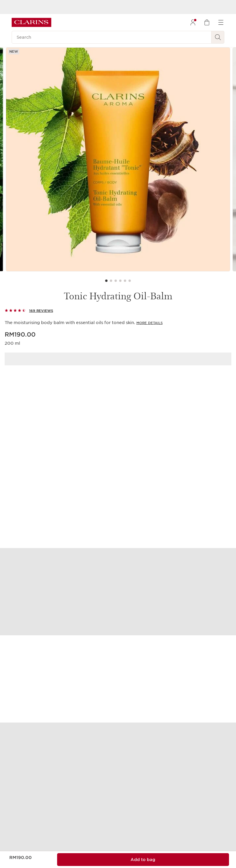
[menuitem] (193, 22)
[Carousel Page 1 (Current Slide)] (106, 281)
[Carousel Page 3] (116, 281)
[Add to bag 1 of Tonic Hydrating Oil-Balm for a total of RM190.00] (143, 860)
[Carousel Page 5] (125, 281)
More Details (149, 323)
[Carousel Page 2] (111, 281)
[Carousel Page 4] (120, 281)
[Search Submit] (218, 37)
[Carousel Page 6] (130, 281)
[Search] (112, 37)
